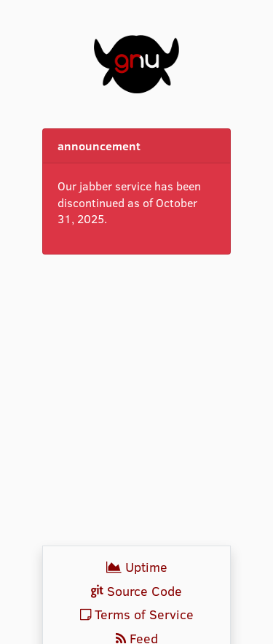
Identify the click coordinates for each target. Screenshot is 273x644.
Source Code (136, 591)
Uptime (137, 567)
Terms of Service (137, 614)
